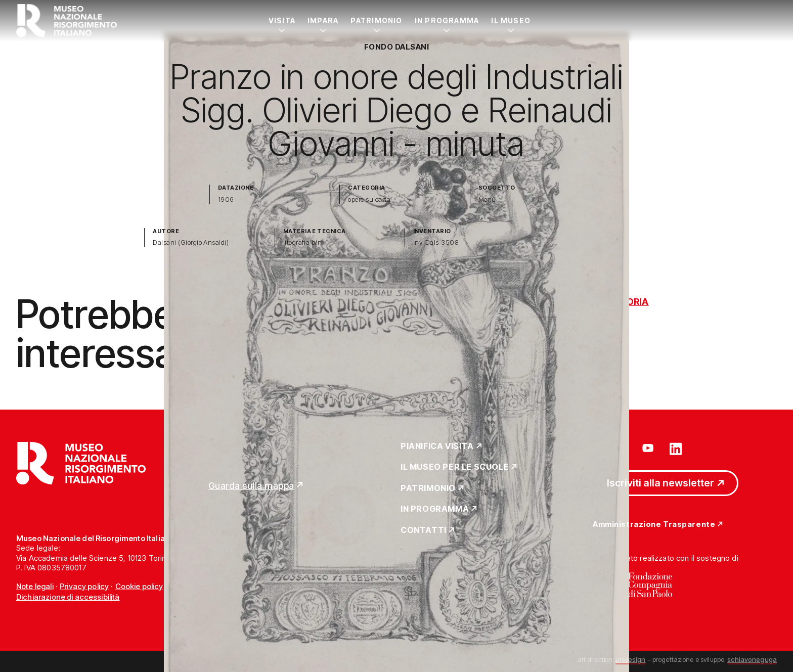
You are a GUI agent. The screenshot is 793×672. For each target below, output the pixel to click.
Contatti (424, 530)
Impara (323, 20)
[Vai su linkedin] (676, 448)
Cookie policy (139, 586)
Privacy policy (84, 586)
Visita (282, 20)
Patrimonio (376, 20)
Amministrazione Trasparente (654, 525)
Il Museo (511, 20)
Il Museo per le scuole (455, 467)
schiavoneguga (752, 659)
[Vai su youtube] (649, 448)
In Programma (447, 20)
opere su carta (369, 199)
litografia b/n (303, 242)
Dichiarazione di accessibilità (68, 597)
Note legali (35, 586)
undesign (630, 659)
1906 (226, 199)
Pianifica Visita (437, 446)
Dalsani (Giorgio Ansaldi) (191, 242)
